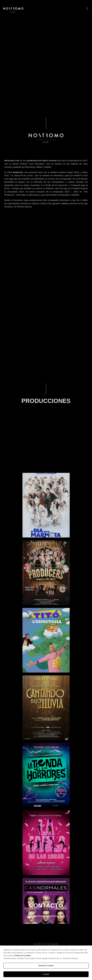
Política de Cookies (23, 956)
